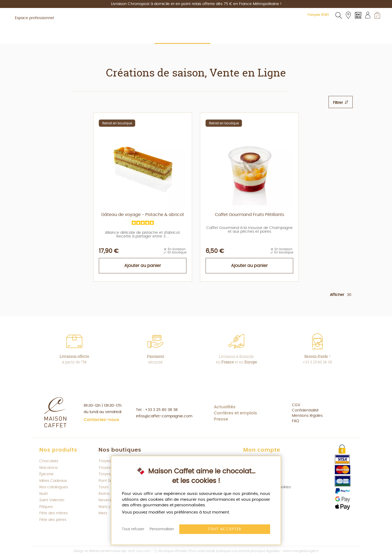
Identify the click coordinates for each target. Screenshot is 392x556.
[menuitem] (97, 51)
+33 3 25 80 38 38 (161, 410)
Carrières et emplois (235, 413)
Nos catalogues (54, 487)
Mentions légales (307, 416)
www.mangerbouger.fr (301, 551)
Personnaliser (162, 529)
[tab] (341, 102)
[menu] (196, 51)
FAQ (295, 421)
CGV (296, 405)
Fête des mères (54, 513)
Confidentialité (305, 410)
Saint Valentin (52, 500)
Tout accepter (225, 529)
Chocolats (49, 461)
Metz (103, 513)
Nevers (105, 500)
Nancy (105, 507)
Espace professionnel (34, 18)
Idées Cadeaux (53, 481)
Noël (43, 494)
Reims (104, 494)
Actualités (225, 407)
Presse (221, 419)
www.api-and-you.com (131, 551)
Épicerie (46, 474)
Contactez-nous (101, 420)
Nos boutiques (120, 450)
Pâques (46, 507)
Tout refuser (133, 529)
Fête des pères (53, 520)
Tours (104, 487)
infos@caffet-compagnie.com (164, 416)
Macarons (48, 468)
